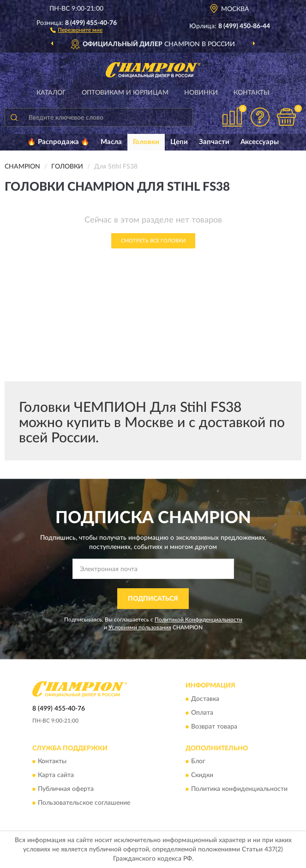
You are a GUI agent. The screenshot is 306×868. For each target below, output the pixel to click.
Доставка (205, 699)
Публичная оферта (66, 790)
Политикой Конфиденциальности (198, 620)
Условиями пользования (140, 627)
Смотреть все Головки (153, 241)
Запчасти (214, 142)
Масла (111, 142)
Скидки (202, 776)
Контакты (252, 93)
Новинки (201, 93)
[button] (76, 30)
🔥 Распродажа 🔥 (58, 142)
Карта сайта (56, 776)
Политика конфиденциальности (239, 790)
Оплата (202, 713)
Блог (198, 762)
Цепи (179, 142)
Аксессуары (260, 142)
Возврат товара (214, 727)
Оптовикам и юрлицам (125, 93)
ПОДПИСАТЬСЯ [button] (153, 599)
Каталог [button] (51, 93)
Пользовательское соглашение (84, 803)
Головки (146, 142)
